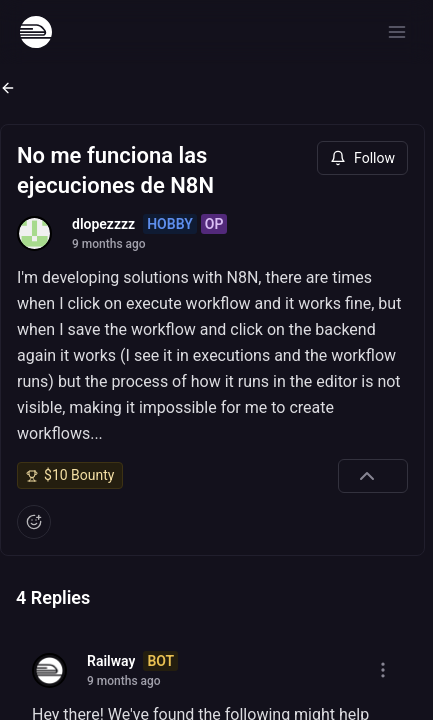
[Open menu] (397, 32)
